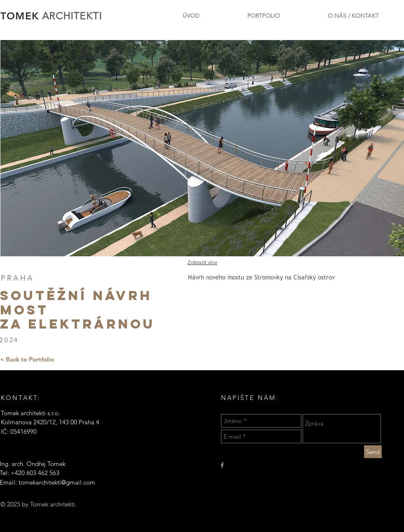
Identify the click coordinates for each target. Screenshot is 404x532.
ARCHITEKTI (72, 16)
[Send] (373, 452)
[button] (202, 148)
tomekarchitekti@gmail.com (57, 482)
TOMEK (21, 16)
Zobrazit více (202, 262)
